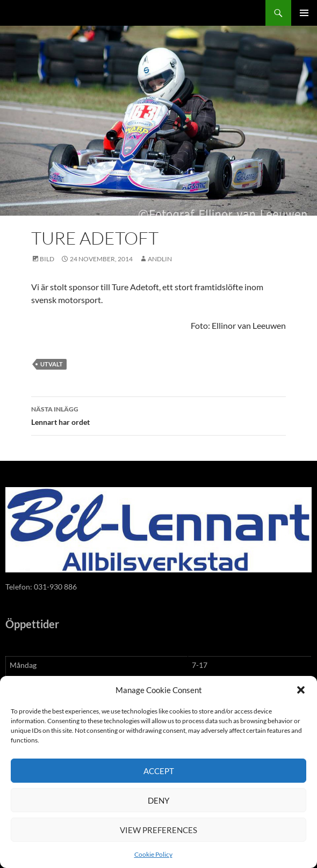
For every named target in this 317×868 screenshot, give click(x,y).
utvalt (52, 364)
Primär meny (304, 13)
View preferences (158, 830)
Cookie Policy (153, 854)
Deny (158, 800)
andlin (160, 259)
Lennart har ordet (158, 415)
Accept (159, 771)
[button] (301, 690)
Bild (47, 259)
